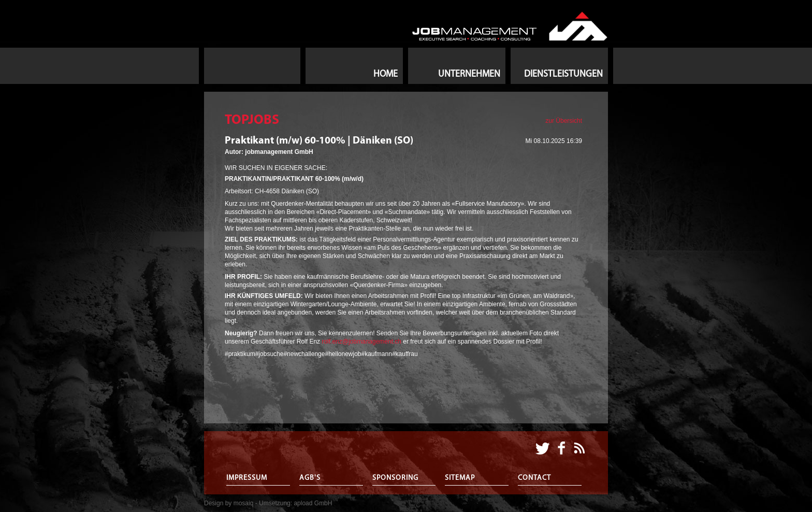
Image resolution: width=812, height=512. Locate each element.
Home (386, 74)
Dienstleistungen (563, 74)
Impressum (247, 478)
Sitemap (460, 478)
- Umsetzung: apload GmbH (294, 503)
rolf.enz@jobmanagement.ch (362, 342)
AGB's (310, 478)
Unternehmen (469, 74)
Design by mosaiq (229, 503)
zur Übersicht (564, 121)
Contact (534, 478)
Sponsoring (395, 478)
